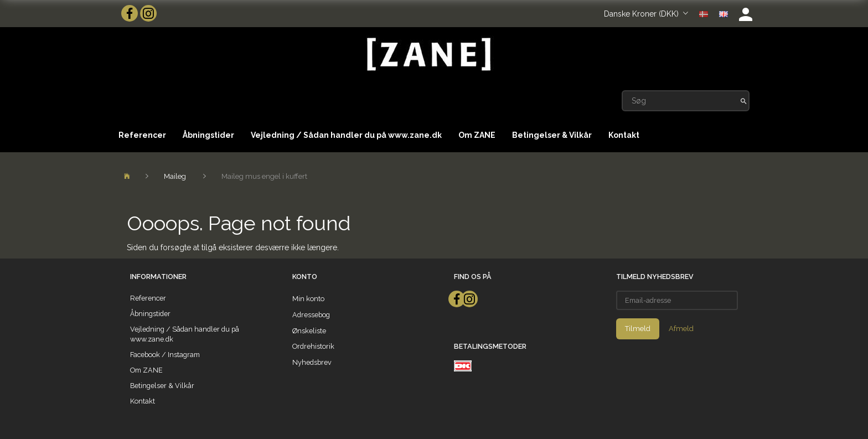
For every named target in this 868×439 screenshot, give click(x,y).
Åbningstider (208, 135)
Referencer (142, 135)
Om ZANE (477, 135)
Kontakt (624, 135)
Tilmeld (638, 329)
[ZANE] (428, 55)
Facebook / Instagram (165, 355)
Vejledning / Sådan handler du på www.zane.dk (346, 135)
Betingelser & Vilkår (552, 135)
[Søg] (744, 101)
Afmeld (681, 329)
